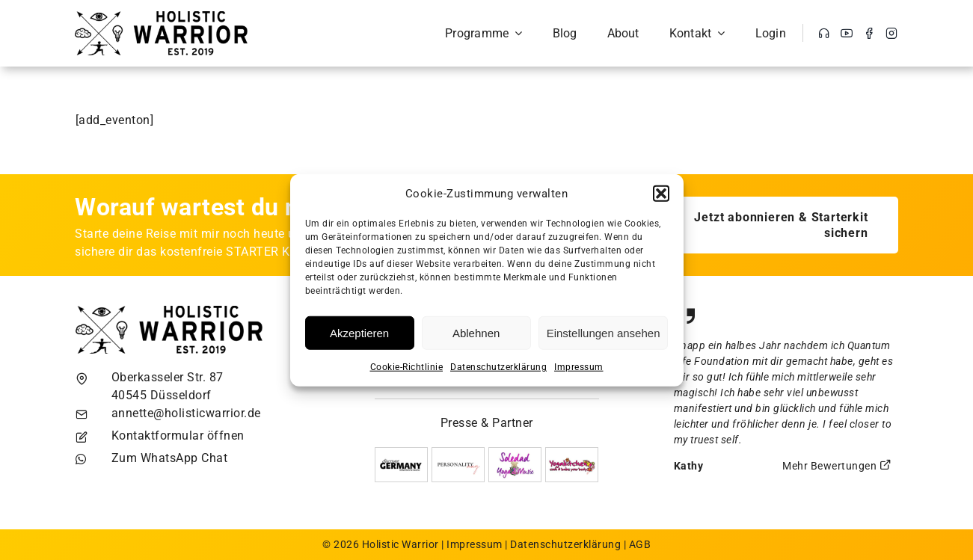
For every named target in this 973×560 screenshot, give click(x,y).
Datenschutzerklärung (498, 367)
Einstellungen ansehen (604, 332)
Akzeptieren (359, 332)
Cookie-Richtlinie (407, 367)
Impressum (579, 367)
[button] (661, 194)
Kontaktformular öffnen (178, 436)
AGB (640, 544)
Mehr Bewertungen (837, 466)
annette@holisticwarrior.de (186, 413)
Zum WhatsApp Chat (170, 458)
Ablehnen (476, 332)
